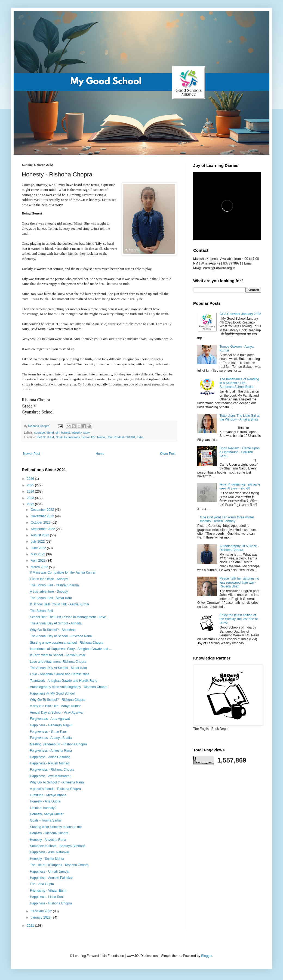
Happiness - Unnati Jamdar (50, 872)
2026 (31, 479)
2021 (31, 926)
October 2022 (41, 522)
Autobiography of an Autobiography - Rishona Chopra (69, 687)
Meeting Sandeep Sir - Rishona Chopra (58, 744)
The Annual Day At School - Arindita (56, 623)
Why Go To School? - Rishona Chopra (58, 700)
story (86, 433)
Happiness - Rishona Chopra (51, 903)
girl (57, 433)
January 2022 (41, 917)
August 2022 (40, 535)
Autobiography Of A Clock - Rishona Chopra (239, 548)
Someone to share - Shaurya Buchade (58, 846)
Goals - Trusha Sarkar (46, 820)
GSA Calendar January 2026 (240, 314)
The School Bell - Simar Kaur (51, 598)
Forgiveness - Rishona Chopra (52, 770)
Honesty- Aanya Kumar (47, 814)
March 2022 (40, 567)
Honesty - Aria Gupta (45, 801)
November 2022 (43, 516)
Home (100, 454)
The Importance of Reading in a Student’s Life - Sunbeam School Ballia (239, 383)
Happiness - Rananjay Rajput (51, 725)
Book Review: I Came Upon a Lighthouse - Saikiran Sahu (240, 452)
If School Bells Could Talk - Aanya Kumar (60, 604)
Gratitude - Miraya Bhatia (48, 795)
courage (40, 433)
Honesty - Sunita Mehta (47, 859)
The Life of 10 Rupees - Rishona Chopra (59, 865)
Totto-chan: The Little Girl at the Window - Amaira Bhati (240, 418)
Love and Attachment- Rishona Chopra (58, 662)
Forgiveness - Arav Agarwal (50, 719)
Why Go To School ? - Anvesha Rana (57, 782)
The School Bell (41, 611)
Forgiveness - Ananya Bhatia (51, 738)
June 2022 (39, 548)
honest (65, 433)
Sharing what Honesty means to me (56, 827)
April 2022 (39, 561)
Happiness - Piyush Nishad (50, 763)
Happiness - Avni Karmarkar (50, 776)
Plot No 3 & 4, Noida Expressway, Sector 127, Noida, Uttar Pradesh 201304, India (90, 437)
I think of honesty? (43, 808)
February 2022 (42, 911)
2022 (31, 504)
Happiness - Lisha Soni (47, 897)
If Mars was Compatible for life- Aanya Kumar (63, 573)
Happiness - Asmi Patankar (50, 852)
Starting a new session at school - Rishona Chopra (67, 643)
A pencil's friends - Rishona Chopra (55, 789)
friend (50, 433)
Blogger (207, 956)
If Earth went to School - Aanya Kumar (58, 655)
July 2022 (38, 542)
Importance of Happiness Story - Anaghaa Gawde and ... (71, 649)
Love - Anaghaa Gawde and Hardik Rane (60, 674)
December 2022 (43, 510)
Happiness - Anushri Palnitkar (51, 878)
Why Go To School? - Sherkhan (53, 630)
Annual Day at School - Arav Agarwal (57, 713)
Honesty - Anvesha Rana (48, 840)
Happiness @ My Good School (52, 693)
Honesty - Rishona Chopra (49, 833)
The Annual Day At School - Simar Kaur (59, 668)
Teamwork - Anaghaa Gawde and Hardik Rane (64, 681)
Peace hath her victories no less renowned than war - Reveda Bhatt (239, 582)
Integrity (77, 433)
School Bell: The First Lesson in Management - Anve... (69, 617)
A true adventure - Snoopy (49, 592)
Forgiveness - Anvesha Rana (51, 751)
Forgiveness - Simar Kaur (48, 732)
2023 (31, 498)
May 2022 (38, 554)
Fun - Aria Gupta (42, 884)
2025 (31, 485)
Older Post (168, 454)
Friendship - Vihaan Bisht (48, 891)
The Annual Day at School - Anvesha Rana (61, 636)
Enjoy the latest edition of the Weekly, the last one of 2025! (239, 619)
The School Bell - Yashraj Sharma (54, 585)
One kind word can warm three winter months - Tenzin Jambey (227, 519)
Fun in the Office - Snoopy (49, 579)
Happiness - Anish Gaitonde (50, 757)
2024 (31, 491)
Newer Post (32, 454)
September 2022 (43, 529)
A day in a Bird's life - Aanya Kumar (55, 706)
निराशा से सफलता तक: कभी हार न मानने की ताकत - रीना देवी (240, 487)
